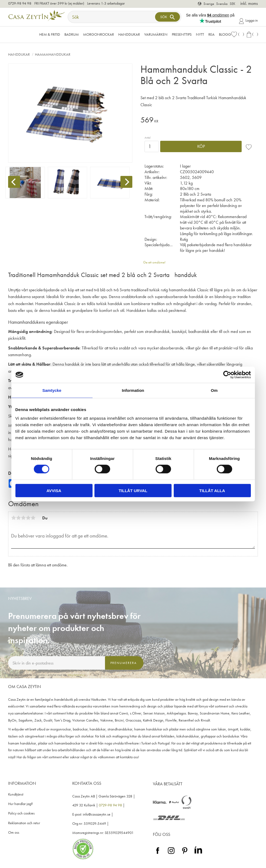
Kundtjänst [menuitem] (16, 794)
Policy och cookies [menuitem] (21, 813)
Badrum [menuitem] (72, 34)
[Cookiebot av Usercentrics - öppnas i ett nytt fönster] (227, 375)
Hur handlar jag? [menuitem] (20, 804)
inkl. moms (249, 3)
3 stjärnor (23, 518)
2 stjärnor (18, 518)
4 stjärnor (28, 518)
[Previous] (14, 182)
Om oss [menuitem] (14, 832)
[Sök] (168, 17)
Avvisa (54, 490)
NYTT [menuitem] (200, 34)
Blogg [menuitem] (225, 34)
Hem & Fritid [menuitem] (50, 34)
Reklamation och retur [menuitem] (24, 823)
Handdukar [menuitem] (129, 34)
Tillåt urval (133, 490)
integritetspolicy (76, 675)
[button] (237, 34)
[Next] (126, 182)
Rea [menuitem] (211, 34)
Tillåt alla (212, 490)
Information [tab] (133, 390)
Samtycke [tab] (52, 390)
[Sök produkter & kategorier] (112, 17)
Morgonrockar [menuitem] (98, 34)
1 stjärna (14, 518)
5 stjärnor (33, 518)
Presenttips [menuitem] (182, 34)
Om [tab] (214, 390)
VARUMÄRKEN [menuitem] (156, 34)
